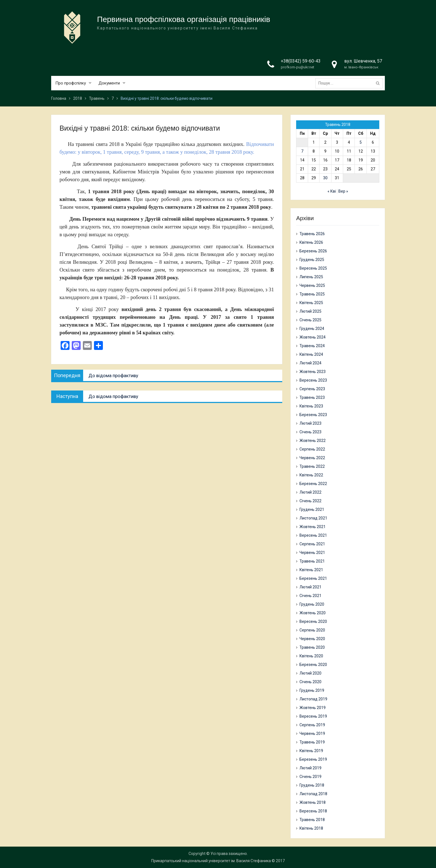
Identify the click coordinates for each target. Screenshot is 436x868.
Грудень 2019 (312, 690)
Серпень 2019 (312, 725)
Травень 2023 (312, 397)
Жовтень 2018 (313, 802)
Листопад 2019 (313, 699)
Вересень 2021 (313, 535)
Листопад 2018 (313, 794)
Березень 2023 (313, 415)
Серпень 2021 (312, 544)
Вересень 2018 (313, 811)
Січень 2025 (310, 320)
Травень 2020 (312, 647)
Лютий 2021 (310, 587)
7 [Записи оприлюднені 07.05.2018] (302, 151)
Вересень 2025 (313, 268)
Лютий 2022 (310, 492)
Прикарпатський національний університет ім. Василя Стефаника (211, 861)
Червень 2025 (312, 285)
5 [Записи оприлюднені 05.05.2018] (361, 142)
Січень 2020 (310, 682)
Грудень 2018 (312, 785)
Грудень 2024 (312, 329)
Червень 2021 (312, 553)
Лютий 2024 (310, 363)
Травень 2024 (312, 346)
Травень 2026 (312, 234)
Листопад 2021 (313, 518)
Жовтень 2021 (313, 527)
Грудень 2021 (312, 509)
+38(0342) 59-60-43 (301, 61)
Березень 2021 (313, 578)
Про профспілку (71, 83)
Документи (109, 83)
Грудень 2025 (312, 260)
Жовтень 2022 (313, 441)
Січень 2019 (310, 777)
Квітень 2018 (311, 828)
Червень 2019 (312, 733)
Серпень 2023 (312, 389)
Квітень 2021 (311, 570)
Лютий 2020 (310, 673)
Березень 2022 (313, 484)
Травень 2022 (312, 466)
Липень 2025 (311, 277)
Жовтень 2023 (313, 372)
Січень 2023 (310, 432)
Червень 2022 (312, 458)
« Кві (332, 191)
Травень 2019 (312, 742)
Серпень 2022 (312, 449)
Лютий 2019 (310, 768)
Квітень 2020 (311, 656)
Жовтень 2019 (313, 708)
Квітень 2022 (311, 475)
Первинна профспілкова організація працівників (184, 20)
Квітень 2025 (311, 303)
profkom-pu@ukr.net (298, 67)
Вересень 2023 (313, 380)
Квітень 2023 (311, 406)
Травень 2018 (312, 820)
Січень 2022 (310, 501)
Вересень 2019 (313, 716)
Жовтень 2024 (313, 337)
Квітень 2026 (311, 242)
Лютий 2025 (310, 311)
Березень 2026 (313, 251)
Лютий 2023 (310, 423)
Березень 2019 (313, 759)
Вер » (343, 191)
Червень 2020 (312, 639)
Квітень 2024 (311, 354)
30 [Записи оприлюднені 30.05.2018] (325, 178)
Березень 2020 (313, 665)
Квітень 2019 (311, 751)
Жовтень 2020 (313, 613)
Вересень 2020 (313, 621)
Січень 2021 (310, 596)
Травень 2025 (312, 294)
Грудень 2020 (312, 604)
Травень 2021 (312, 561)
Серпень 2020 (312, 630)
